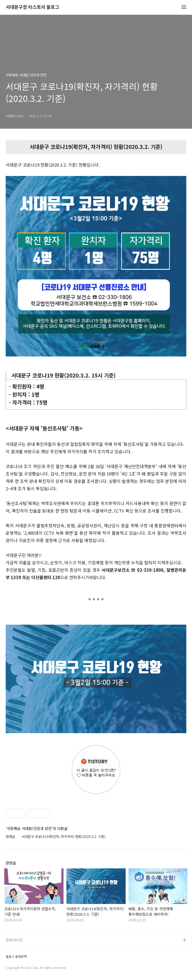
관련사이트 (14, 940)
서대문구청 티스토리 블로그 (32, 7)
